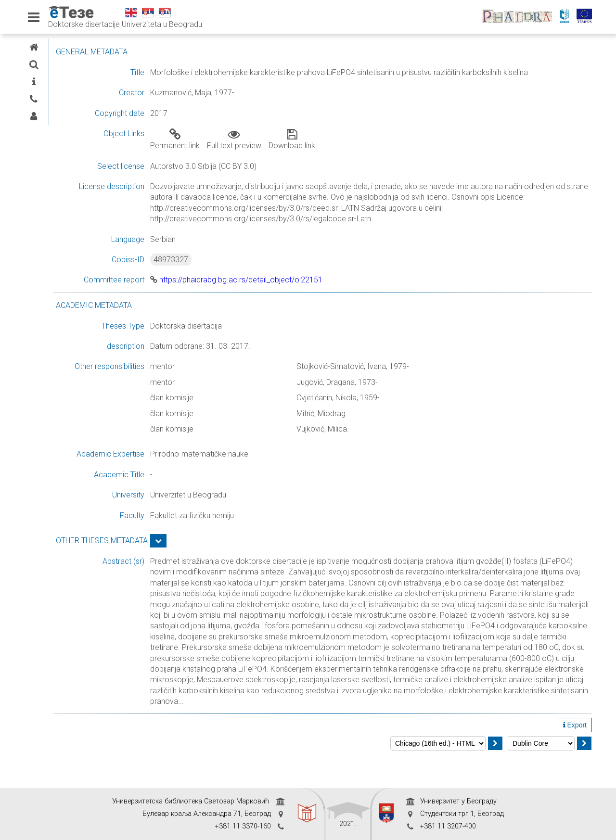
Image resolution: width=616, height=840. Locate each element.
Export (575, 758)
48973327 (247, 270)
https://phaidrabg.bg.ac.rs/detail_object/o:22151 (312, 291)
